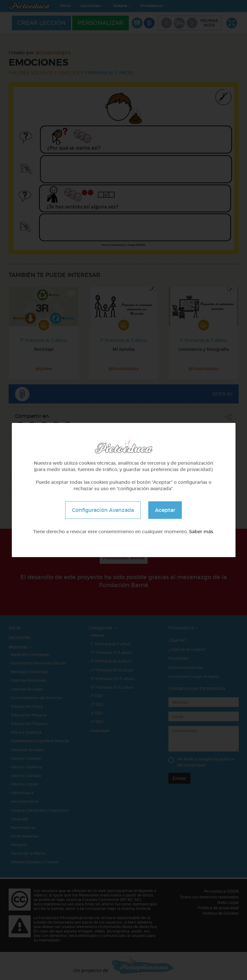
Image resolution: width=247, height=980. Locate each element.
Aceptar (165, 510)
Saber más (201, 532)
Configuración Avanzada (103, 510)
